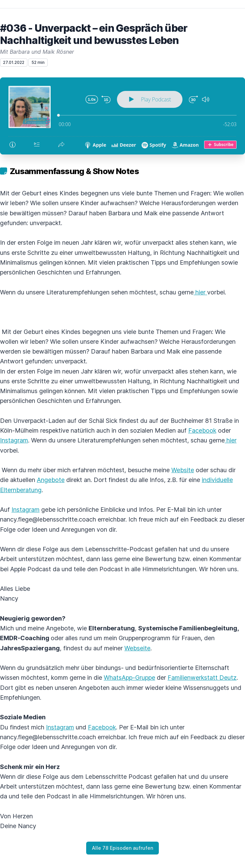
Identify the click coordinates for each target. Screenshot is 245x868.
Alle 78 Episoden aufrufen (122, 848)
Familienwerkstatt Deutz (202, 678)
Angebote (51, 480)
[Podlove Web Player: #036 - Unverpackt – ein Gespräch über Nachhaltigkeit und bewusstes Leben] (122, 116)
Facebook (202, 430)
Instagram (14, 440)
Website (183, 470)
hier (200, 292)
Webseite (137, 648)
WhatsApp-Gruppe (129, 678)
